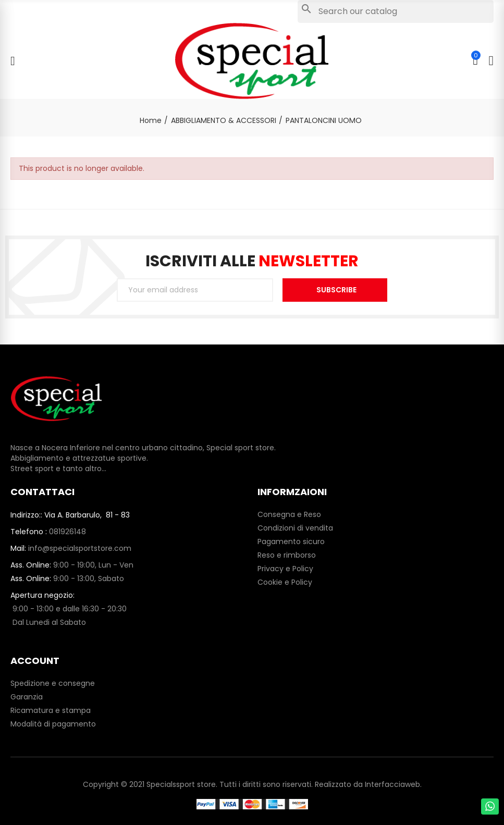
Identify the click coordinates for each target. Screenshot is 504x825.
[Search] (396, 11)
